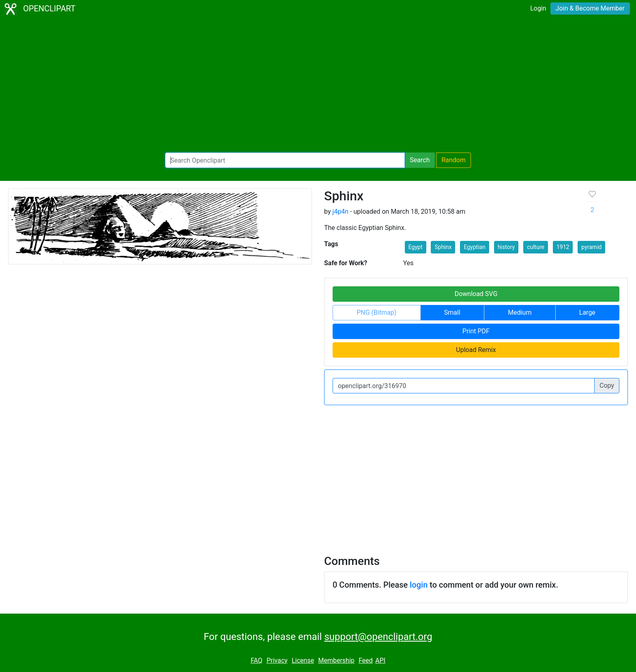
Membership (336, 660)
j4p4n (340, 211)
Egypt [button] (416, 247)
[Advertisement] (318, 85)
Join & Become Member (590, 8)
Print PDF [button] (476, 331)
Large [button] (587, 312)
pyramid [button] (591, 247)
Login (538, 8)
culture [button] (536, 247)
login (419, 585)
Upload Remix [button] (476, 350)
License (303, 660)
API (380, 660)
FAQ (257, 660)
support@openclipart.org (378, 637)
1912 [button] (563, 247)
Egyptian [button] (475, 247)
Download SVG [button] (476, 294)
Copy (607, 385)
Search (420, 160)
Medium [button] (520, 312)
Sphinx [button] (443, 247)
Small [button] (452, 312)
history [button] (506, 247)
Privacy (277, 660)
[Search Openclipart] (285, 160)
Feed (366, 660)
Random (453, 160)
